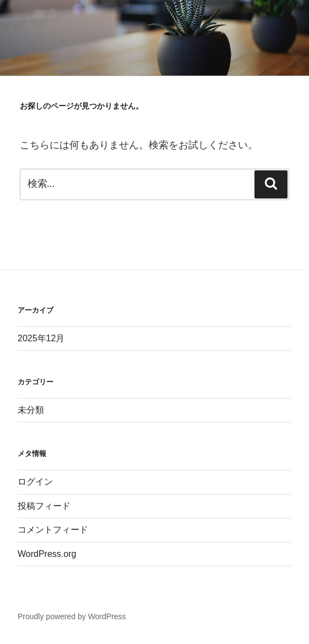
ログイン (35, 482)
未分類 (31, 410)
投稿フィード (44, 506)
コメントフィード (53, 530)
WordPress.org (47, 554)
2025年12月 (41, 338)
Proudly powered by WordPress (72, 616)
